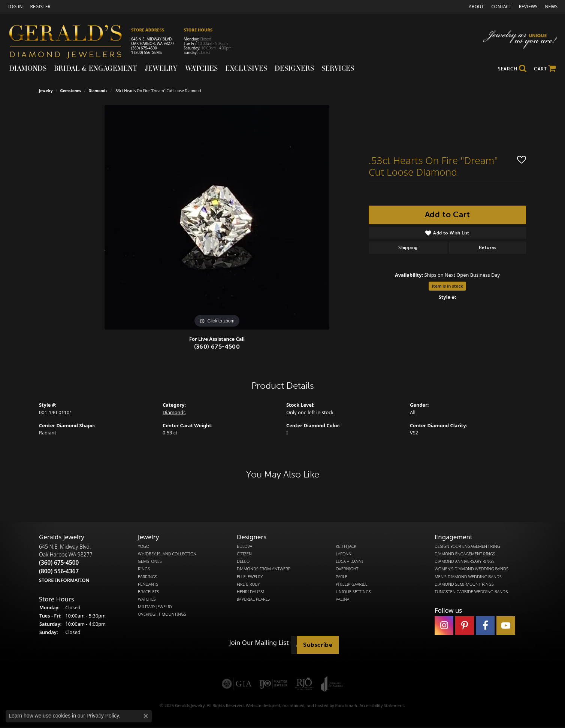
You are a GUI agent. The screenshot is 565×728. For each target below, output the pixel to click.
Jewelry (161, 68)
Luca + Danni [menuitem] (349, 561)
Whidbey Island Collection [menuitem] (167, 554)
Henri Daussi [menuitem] (250, 592)
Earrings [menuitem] (147, 576)
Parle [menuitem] (342, 576)
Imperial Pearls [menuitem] (253, 599)
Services (338, 68)
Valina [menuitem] (342, 599)
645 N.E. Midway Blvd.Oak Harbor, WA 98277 (66, 563)
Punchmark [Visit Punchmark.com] (346, 705)
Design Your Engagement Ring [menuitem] (467, 546)
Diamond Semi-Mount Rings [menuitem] (464, 584)
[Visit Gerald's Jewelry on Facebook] (485, 625)
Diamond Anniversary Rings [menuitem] (465, 561)
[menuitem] (237, 684)
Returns (488, 248)
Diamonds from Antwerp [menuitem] (264, 569)
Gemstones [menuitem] (150, 561)
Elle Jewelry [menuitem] (250, 576)
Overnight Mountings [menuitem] (162, 614)
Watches (201, 68)
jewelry (46, 91)
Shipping (408, 248)
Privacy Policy (103, 716)
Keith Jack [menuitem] (346, 546)
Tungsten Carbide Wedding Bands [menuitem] (471, 592)
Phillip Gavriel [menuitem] (351, 584)
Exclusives (246, 68)
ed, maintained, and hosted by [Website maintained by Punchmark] (305, 705)
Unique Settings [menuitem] (353, 592)
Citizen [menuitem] (244, 554)
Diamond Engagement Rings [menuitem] (465, 554)
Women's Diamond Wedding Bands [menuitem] (472, 569)
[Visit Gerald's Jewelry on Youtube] (506, 625)
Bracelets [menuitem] (149, 592)
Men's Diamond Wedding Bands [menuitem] (468, 576)
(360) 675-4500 (144, 48)
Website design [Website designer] (261, 705)
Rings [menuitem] (144, 569)
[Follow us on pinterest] (465, 625)
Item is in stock (447, 286)
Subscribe (318, 645)
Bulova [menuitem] (244, 546)
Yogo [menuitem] (144, 546)
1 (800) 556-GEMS (146, 52)
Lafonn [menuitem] (344, 554)
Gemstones (71, 91)
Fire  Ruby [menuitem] (248, 584)
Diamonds (28, 68)
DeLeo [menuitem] (243, 561)
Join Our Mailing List (259, 643)
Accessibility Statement (382, 705)
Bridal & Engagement (96, 68)
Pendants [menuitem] (148, 584)
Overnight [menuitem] (347, 569)
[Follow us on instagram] (444, 625)
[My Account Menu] (15, 7)
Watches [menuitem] (147, 599)
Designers (294, 68)
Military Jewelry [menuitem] (155, 607)
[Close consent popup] (146, 716)
